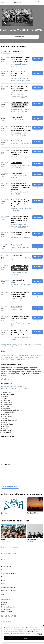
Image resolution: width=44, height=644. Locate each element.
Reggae (8, 357)
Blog (3, 594)
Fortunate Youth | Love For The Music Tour (20, 234)
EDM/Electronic (33, 357)
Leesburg (26, 247)
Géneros (4, 577)
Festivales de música (8, 587)
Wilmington (22, 227)
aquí (40, 634)
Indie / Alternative (28, 355)
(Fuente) (22, 387)
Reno (23, 97)
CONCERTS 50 (6, 2)
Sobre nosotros (6, 600)
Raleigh (14, 210)
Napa (28, 323)
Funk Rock (17, 359)
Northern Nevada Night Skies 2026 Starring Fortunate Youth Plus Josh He (20, 89)
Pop (20, 355)
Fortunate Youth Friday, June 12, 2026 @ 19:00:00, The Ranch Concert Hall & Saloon (21, 128)
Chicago (21, 309)
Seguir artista (19, 37)
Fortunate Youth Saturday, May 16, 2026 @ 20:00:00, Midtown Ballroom (20, 105)
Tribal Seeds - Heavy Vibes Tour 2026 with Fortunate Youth (20, 318)
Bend (22, 111)
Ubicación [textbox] (18, 3)
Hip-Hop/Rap (15, 357)
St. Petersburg (24, 143)
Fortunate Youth (17, 117)
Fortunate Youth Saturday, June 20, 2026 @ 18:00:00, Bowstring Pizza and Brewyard (20, 203)
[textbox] (5, 560)
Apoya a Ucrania (7, 612)
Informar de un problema (10, 547)
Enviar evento (6, 609)
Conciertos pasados (10, 487)
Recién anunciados (7, 570)
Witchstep (4, 359)
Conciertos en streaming (9, 591)
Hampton (27, 285)
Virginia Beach (25, 237)
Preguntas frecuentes (8, 607)
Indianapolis (15, 301)
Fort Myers (20, 135)
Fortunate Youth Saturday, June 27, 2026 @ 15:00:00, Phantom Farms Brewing (20, 268)
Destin (19, 119)
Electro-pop (11, 355)
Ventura (13, 339)
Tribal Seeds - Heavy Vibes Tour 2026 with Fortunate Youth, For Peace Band (20, 333)
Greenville (14, 194)
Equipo (4, 605)
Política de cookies (7, 621)
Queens (28, 258)
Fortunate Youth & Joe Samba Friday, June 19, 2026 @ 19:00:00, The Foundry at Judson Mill (20, 186)
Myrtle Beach (19, 167)
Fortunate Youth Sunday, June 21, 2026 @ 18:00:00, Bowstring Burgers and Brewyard (19, 219)
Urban (11, 359)
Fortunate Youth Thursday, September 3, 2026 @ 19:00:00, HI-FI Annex (20, 294)
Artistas (4, 580)
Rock (17, 355)
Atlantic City (24, 80)
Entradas (37, 59)
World (22, 357)
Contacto (4, 602)
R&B (26, 357)
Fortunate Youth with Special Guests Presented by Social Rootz (21, 74)
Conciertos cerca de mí (9, 573)
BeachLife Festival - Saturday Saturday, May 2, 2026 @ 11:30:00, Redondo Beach (21, 60)
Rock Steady (25, 359)
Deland (23, 157)
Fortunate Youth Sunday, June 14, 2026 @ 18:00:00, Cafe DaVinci (19, 152)
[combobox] (18, 3)
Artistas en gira (6, 566)
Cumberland (15, 274)
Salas (3, 584)
